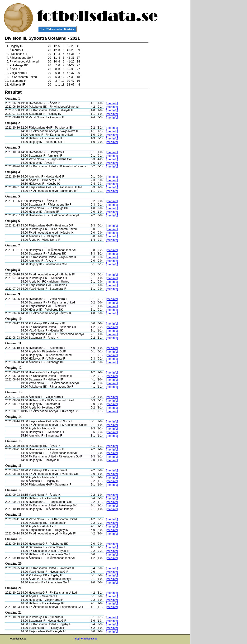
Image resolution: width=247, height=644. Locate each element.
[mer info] (112, 103)
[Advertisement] (169, 108)
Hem (42, 29)
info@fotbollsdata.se (86, 639)
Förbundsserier (54, 29)
